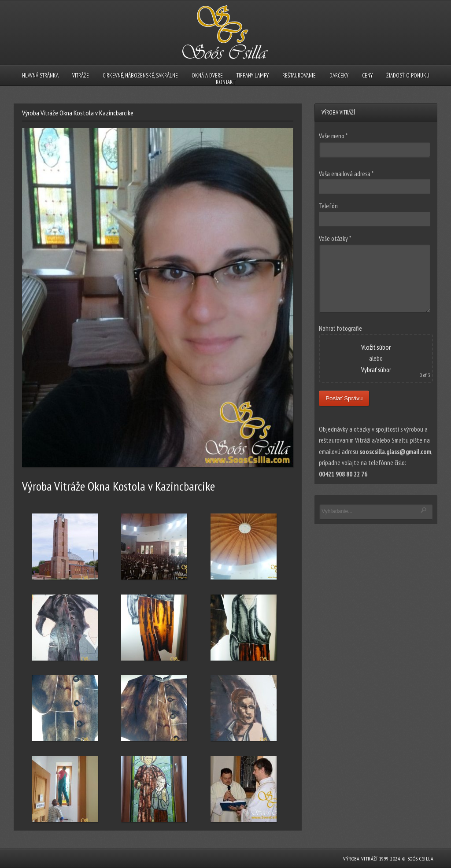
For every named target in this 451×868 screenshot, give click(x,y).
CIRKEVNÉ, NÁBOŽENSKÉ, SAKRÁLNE (140, 76)
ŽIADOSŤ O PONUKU (408, 76)
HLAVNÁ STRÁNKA (40, 76)
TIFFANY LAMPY (253, 76)
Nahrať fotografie (340, 328)
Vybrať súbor (376, 370)
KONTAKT (225, 82)
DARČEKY (339, 76)
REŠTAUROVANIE (299, 76)
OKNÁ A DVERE (207, 76)
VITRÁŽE (81, 76)
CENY (367, 76)
